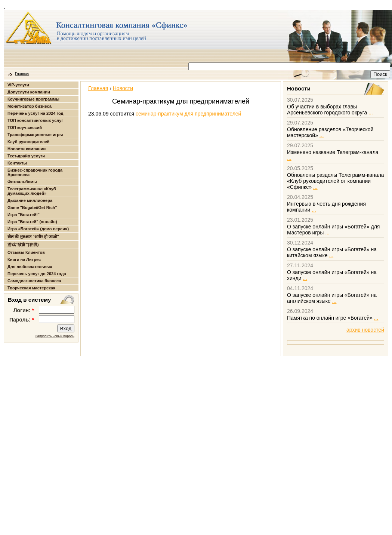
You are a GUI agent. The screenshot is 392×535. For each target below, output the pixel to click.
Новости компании (27, 149)
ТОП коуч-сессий (25, 127)
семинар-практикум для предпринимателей (189, 114)
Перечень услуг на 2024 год (35, 113)
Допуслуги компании (29, 92)
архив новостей (365, 330)
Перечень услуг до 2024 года (37, 274)
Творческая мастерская (31, 288)
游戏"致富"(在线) (23, 245)
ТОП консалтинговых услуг (35, 120)
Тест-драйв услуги (26, 156)
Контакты (17, 163)
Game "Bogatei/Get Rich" (32, 207)
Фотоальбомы (22, 182)
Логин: (24, 310)
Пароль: (22, 320)
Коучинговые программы (33, 99)
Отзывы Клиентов (26, 252)
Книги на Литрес (24, 259)
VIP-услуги (18, 85)
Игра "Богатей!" (24, 215)
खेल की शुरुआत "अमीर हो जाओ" (33, 237)
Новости (123, 88)
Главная (22, 74)
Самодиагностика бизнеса (34, 281)
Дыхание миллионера (30, 200)
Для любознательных (30, 267)
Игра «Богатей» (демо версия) (38, 229)
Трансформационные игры (35, 135)
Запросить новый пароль (55, 336)
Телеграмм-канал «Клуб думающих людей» (32, 191)
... (371, 113)
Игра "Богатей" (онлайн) (32, 222)
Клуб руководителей (28, 142)
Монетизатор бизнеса (30, 106)
